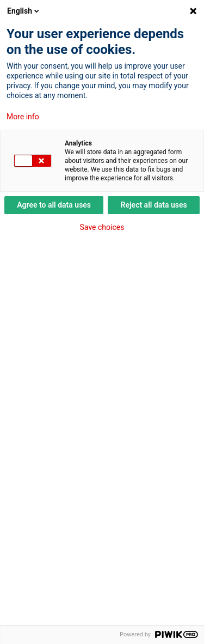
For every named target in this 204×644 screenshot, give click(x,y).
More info (23, 117)
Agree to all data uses (54, 205)
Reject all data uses (154, 205)
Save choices (102, 227)
